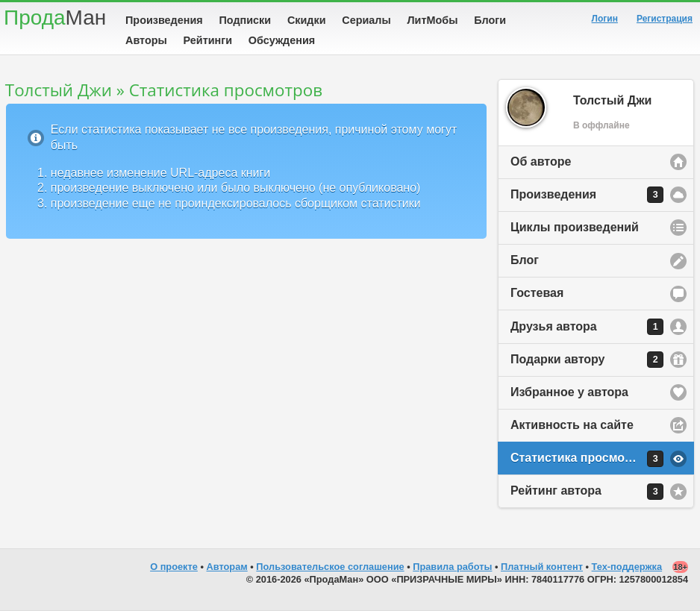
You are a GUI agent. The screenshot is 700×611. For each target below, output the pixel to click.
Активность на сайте (572, 425)
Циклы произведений (575, 227)
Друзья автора (587, 327)
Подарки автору (587, 360)
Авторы (146, 40)
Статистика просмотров (587, 459)
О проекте (174, 567)
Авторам (227, 567)
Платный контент (542, 567)
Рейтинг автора (587, 492)
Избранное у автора (569, 392)
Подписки (245, 20)
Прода (55, 18)
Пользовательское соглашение (330, 567)
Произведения (164, 20)
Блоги (490, 20)
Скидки (307, 20)
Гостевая (537, 293)
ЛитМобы (433, 20)
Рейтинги (208, 40)
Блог (525, 260)
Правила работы (452, 567)
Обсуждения (282, 40)
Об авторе (541, 162)
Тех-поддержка (627, 567)
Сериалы (366, 20)
